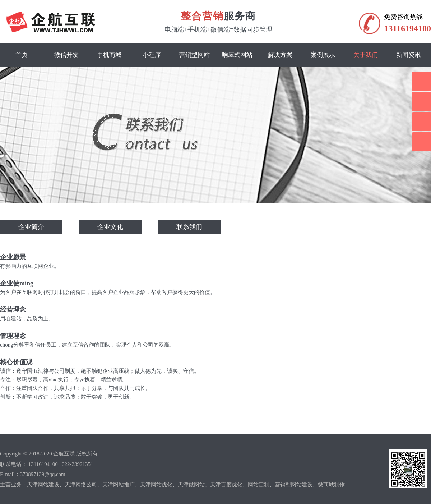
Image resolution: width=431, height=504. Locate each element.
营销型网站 (194, 55)
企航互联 (64, 454)
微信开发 (66, 55)
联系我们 (189, 227)
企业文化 (110, 227)
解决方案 (280, 55)
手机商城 (109, 55)
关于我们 (366, 55)
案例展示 (323, 55)
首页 (22, 55)
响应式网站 (237, 55)
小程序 (152, 55)
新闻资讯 (408, 55)
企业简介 (31, 227)
